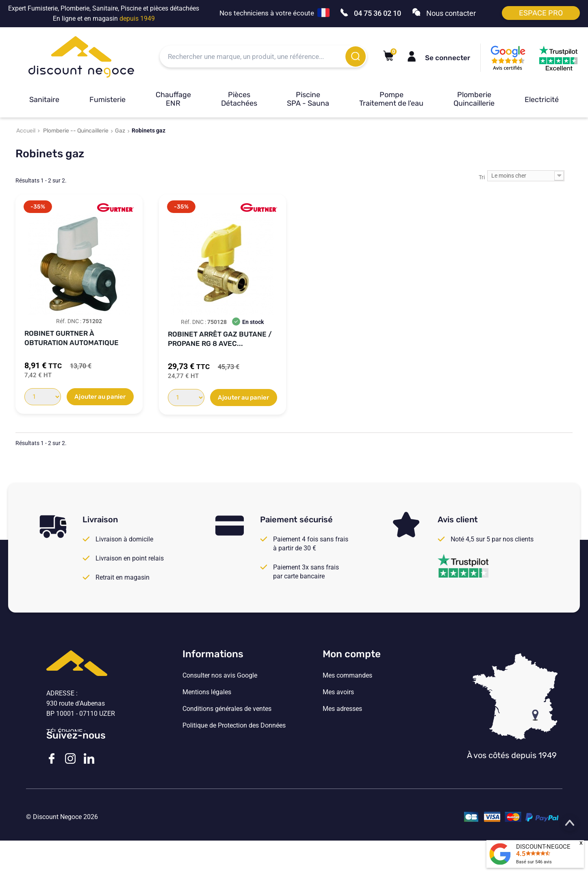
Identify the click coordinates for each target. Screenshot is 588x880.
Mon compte (352, 654)
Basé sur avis (534, 862)
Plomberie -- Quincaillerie (76, 131)
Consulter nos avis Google (220, 676)
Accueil (26, 131)
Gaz (120, 131)
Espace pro (541, 13)
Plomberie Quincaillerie (474, 99)
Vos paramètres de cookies (221, 742)
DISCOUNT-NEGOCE (543, 847)
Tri (482, 177)
